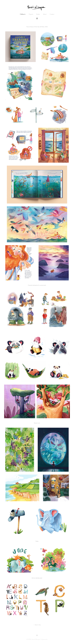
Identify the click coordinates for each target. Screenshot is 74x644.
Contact (52, 14)
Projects (31, 14)
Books (38, 14)
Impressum (44, 639)
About (45, 14)
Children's (23, 14)
